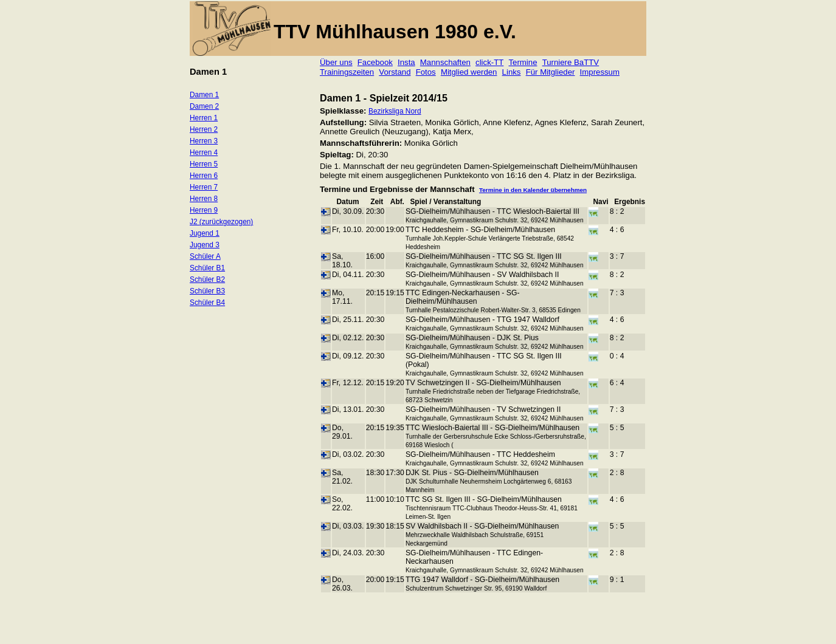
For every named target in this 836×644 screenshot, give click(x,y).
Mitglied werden (469, 72)
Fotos (426, 72)
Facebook (375, 62)
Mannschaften (445, 62)
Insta (406, 62)
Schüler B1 (207, 268)
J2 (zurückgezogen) (221, 222)
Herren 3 (204, 141)
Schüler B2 (207, 279)
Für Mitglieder (551, 72)
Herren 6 (204, 176)
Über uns (336, 62)
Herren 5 (204, 164)
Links (512, 72)
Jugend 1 (205, 233)
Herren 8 (204, 199)
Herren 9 (204, 210)
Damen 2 (204, 106)
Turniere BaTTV (571, 62)
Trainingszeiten (347, 72)
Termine (523, 62)
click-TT (489, 62)
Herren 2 (204, 129)
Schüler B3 (207, 291)
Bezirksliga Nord (395, 111)
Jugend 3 (205, 245)
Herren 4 (204, 152)
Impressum (600, 72)
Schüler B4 (207, 303)
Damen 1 (204, 95)
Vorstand (395, 72)
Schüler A (205, 256)
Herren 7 (204, 187)
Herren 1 (204, 118)
